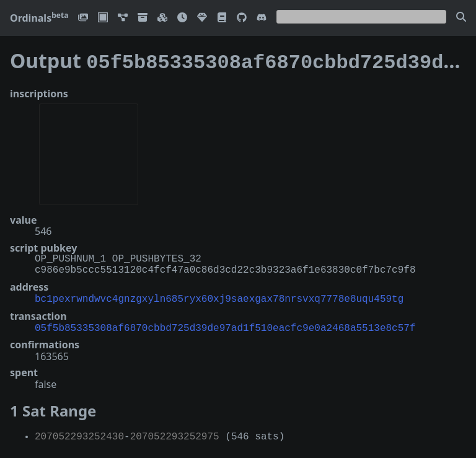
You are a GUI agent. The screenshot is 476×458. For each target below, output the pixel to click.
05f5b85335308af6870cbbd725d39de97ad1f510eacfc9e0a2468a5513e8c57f (225, 324)
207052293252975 (175, 432)
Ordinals (39, 18)
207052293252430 (79, 432)
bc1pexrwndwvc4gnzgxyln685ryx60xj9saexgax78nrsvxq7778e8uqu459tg (219, 296)
